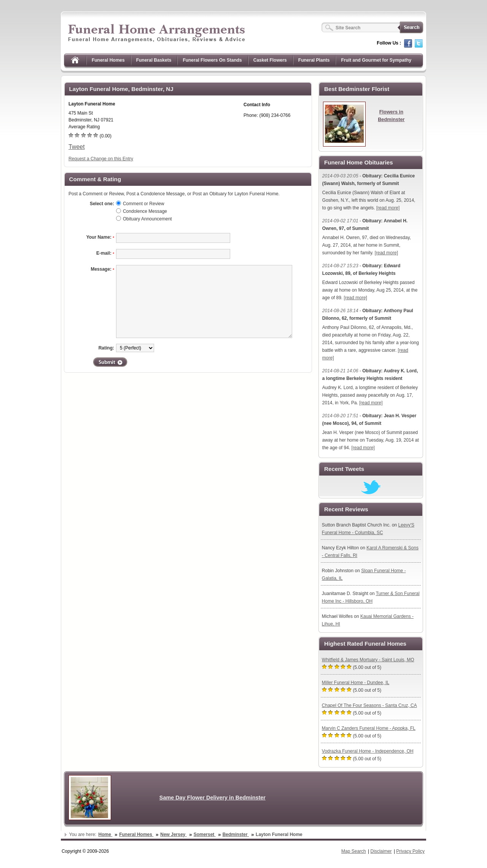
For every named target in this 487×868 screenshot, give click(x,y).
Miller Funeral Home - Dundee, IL (356, 683)
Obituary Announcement (147, 219)
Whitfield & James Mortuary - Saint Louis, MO (368, 660)
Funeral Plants (314, 60)
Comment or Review (144, 204)
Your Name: (100, 237)
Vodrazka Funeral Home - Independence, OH (368, 751)
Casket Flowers (270, 60)
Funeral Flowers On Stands (212, 60)
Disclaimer (381, 851)
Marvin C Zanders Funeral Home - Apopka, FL (369, 728)
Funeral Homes (108, 60)
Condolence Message (145, 211)
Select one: (102, 204)
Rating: (106, 348)
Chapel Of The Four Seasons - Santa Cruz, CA (369, 705)
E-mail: (105, 253)
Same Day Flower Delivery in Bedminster (212, 798)
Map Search (354, 851)
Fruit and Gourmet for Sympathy (376, 60)
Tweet (77, 147)
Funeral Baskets (154, 60)
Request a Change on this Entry (101, 159)
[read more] (388, 208)
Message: (102, 269)
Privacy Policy (410, 851)
